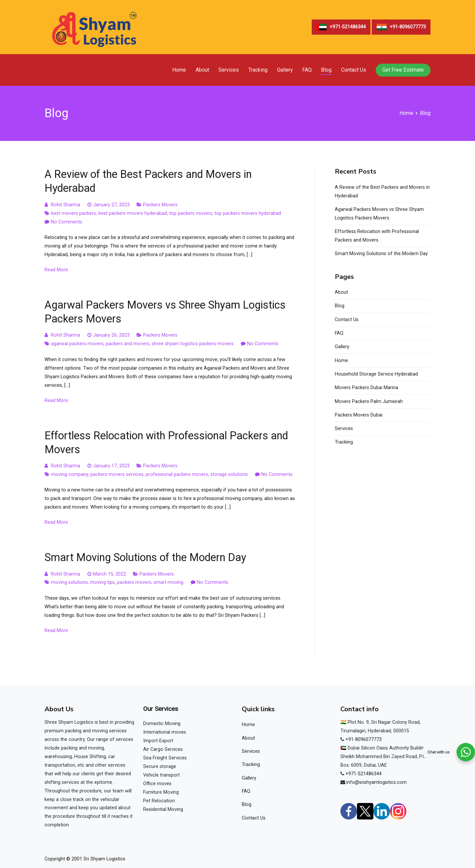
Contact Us (354, 70)
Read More (56, 270)
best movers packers (74, 213)
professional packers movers (177, 474)
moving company (70, 474)
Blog (326, 70)
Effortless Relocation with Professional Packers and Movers (377, 236)
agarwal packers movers (77, 344)
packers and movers (128, 344)
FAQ (307, 70)
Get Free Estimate (403, 70)
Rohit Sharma (65, 205)
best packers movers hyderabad (133, 213)
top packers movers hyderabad (248, 213)
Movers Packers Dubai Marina (366, 388)
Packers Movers (160, 205)
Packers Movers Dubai (359, 415)
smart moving (169, 582)
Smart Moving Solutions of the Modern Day (145, 557)
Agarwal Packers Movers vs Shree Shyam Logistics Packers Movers (379, 214)
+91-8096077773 (364, 739)
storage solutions (229, 474)
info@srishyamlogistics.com (377, 782)
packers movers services (117, 474)
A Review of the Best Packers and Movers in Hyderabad (382, 192)
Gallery (285, 70)
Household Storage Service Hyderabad (376, 374)
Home (179, 70)
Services (229, 70)
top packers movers (191, 213)
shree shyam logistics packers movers (193, 344)
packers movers (134, 582)
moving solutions (69, 582)
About (202, 70)
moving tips (102, 582)
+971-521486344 (364, 774)
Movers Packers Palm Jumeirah (369, 401)
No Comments (66, 222)
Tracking (258, 70)
